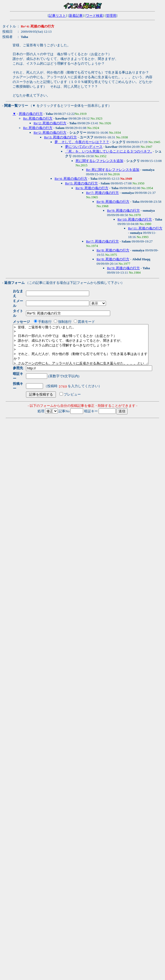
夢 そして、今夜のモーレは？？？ (82, 142)
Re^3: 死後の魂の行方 (60, 137)
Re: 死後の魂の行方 (38, 118)
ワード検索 (94, 16)
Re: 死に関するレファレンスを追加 (113, 170)
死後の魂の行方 (31, 114)
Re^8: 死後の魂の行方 (113, 202)
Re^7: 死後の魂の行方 (102, 193)
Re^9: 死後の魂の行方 (123, 210)
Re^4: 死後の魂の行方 (71, 179)
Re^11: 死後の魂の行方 (145, 228)
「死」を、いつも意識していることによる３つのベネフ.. (109, 151)
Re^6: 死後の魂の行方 (92, 188)
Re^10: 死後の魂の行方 (135, 219)
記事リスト (57, 16)
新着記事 (76, 16)
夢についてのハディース (84, 147)
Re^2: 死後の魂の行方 (50, 123)
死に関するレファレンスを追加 (99, 161)
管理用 (111, 16)
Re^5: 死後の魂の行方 (81, 183)
